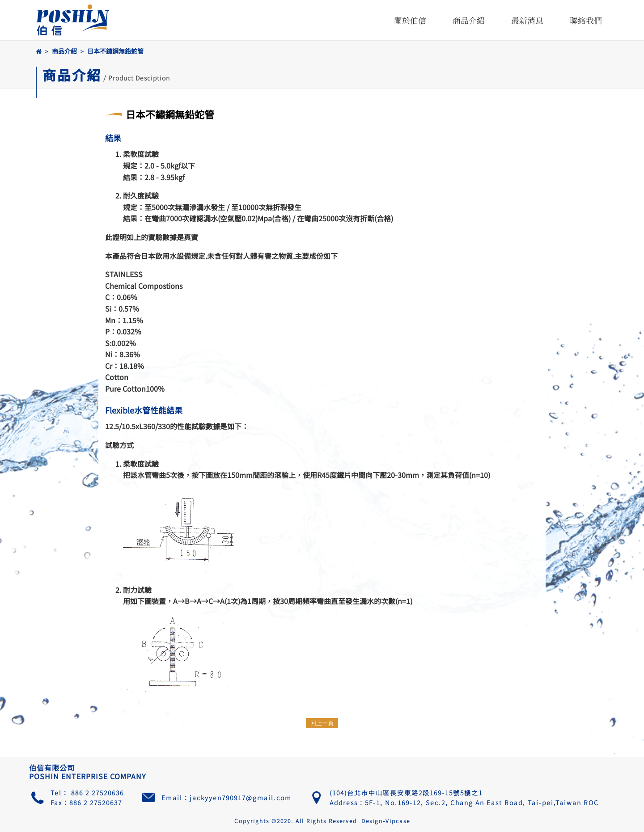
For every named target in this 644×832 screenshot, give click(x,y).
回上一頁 (322, 723)
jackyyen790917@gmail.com (241, 798)
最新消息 (527, 20)
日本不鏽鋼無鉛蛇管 (115, 51)
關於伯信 (410, 20)
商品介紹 (469, 20)
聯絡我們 (586, 20)
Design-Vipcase (386, 821)
